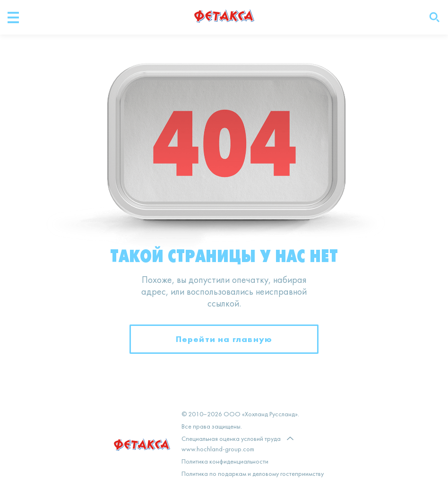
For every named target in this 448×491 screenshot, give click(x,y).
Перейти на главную (224, 339)
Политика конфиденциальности (225, 462)
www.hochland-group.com (218, 450)
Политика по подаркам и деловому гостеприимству (253, 474)
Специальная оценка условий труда (231, 439)
